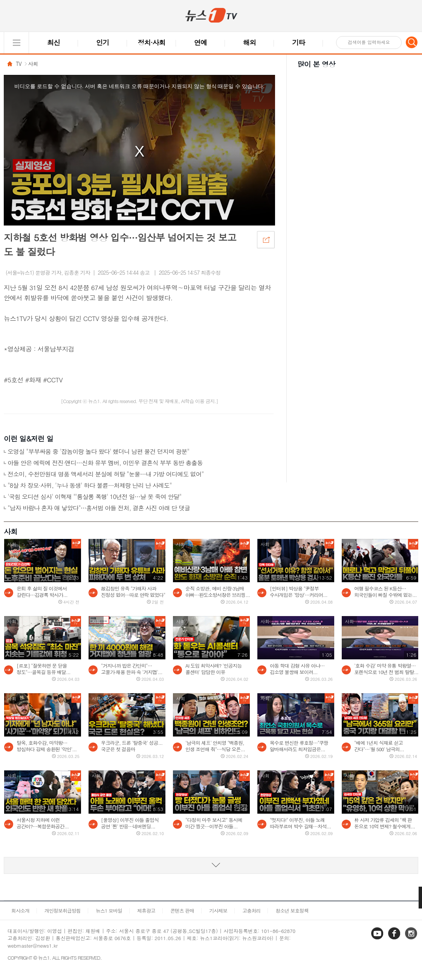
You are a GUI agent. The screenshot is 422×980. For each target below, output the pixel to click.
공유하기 (266, 239)
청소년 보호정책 (292, 911)
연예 (200, 42)
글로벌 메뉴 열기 (16, 43)
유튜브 (378, 939)
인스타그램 (412, 939)
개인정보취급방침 (63, 911)
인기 (102, 42)
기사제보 (218, 911)
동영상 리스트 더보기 (211, 865)
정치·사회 (152, 42)
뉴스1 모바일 (109, 911)
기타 (298, 42)
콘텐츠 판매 (182, 911)
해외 (249, 42)
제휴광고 (146, 911)
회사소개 (20, 911)
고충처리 (251, 911)
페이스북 (395, 939)
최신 (54, 42)
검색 (412, 42)
